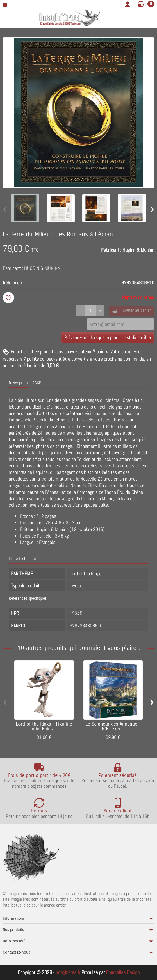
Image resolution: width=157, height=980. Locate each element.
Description (18, 383)
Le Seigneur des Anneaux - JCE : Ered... (113, 727)
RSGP (37, 383)
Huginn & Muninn (138, 250)
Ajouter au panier (131, 310)
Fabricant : (111, 250)
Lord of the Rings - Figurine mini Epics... (44, 727)
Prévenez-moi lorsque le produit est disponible (108, 337)
